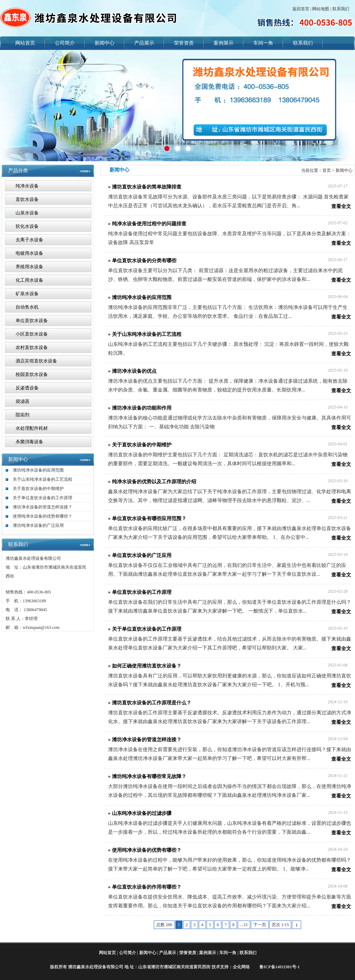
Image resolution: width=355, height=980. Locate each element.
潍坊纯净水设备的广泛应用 (38, 525)
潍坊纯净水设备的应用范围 (38, 470)
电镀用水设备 (29, 253)
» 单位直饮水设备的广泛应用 (140, 555)
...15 (244, 925)
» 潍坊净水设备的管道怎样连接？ (145, 740)
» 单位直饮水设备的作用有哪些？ (145, 887)
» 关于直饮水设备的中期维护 (140, 445)
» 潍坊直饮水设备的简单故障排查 (145, 187)
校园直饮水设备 (32, 374)
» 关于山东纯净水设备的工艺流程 (145, 334)
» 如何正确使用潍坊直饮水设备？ (145, 666)
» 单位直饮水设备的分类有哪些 (142, 261)
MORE (83, 171)
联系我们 (341, 9)
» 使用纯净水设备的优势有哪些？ (145, 850)
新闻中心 (105, 43)
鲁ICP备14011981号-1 (279, 967)
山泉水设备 (27, 213)
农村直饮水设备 (32, 347)
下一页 (260, 925)
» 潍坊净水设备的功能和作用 (140, 408)
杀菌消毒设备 (29, 442)
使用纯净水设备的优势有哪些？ (43, 516)
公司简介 (65, 43)
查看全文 (341, 206)
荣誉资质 (184, 43)
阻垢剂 (22, 415)
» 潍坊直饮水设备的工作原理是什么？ (150, 703)
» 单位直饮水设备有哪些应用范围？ (147, 519)
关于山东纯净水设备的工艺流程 (43, 479)
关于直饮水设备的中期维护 (38, 489)
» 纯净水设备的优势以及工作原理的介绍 (152, 482)
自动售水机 (27, 307)
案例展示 (224, 43)
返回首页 (301, 9)
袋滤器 (22, 401)
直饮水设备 (27, 199)
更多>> (83, 460)
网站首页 (25, 43)
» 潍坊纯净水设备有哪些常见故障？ (147, 776)
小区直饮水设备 (32, 334)
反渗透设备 (27, 388)
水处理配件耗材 (32, 428)
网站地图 (321, 9)
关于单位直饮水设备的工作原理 (43, 498)
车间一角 (263, 43)
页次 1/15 (280, 925)
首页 (327, 170)
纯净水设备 (27, 186)
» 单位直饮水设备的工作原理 (140, 592)
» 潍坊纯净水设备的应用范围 (140, 297)
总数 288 (164, 925)
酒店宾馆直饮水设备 (36, 361)
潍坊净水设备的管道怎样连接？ (43, 507)
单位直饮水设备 (32, 320)
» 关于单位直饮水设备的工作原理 (145, 629)
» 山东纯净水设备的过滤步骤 (140, 813)
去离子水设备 (29, 240)
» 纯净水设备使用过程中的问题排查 (147, 224)
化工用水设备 (29, 280)
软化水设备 (27, 226)
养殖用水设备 (29, 267)
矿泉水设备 (27, 294)
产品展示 (144, 43)
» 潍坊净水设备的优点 (132, 371)
